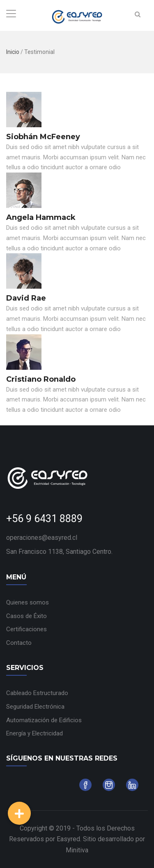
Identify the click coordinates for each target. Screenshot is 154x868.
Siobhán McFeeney (43, 137)
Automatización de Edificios (44, 720)
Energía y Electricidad (34, 733)
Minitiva (77, 850)
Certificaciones (26, 629)
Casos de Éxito (26, 616)
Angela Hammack (41, 217)
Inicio (13, 52)
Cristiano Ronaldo (41, 379)
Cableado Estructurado (37, 693)
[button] (19, 813)
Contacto (19, 643)
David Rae (26, 298)
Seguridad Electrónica (35, 707)
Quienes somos (28, 602)
